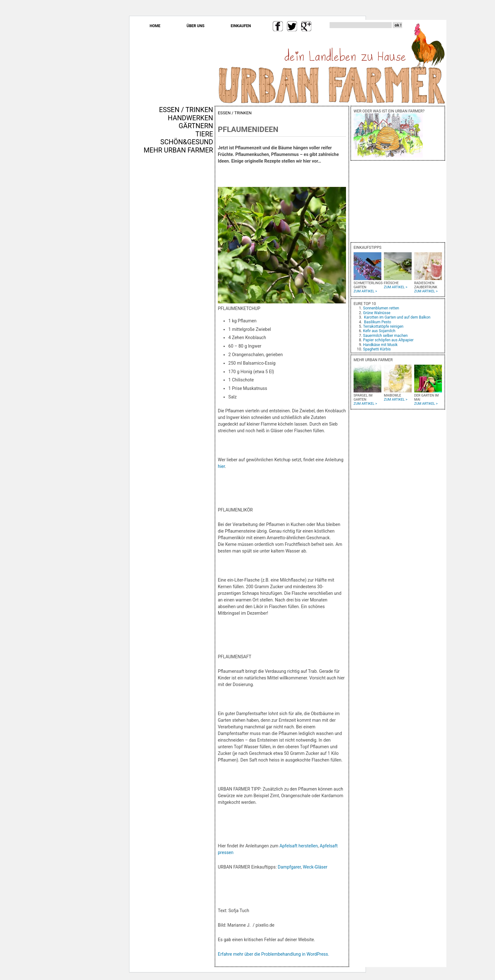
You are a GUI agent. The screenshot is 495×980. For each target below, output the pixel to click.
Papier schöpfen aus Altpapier (388, 340)
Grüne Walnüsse (377, 313)
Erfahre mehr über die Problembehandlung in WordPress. (274, 954)
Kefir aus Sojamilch (379, 331)
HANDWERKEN (191, 118)
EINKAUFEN (241, 26)
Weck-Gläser (315, 867)
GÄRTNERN (196, 126)
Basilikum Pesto (378, 322)
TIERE (204, 134)
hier (221, 466)
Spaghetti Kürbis (377, 349)
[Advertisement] (194, 262)
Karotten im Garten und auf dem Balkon (397, 317)
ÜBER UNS (196, 26)
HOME (155, 26)
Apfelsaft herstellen (298, 846)
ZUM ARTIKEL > (365, 291)
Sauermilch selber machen (385, 336)
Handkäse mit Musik (380, 345)
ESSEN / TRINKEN (186, 110)
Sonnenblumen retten (381, 308)
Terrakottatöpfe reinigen (383, 326)
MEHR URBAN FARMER (178, 150)
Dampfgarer (289, 867)
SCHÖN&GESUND (187, 142)
